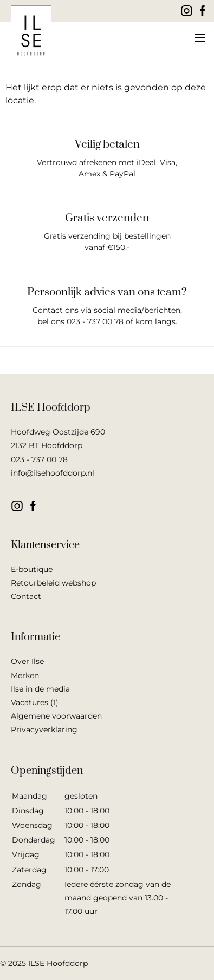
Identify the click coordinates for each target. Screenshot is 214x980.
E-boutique (32, 569)
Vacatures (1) (35, 702)
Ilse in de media (40, 689)
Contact (26, 596)
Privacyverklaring (44, 729)
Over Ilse (27, 661)
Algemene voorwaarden (56, 716)
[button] (199, 38)
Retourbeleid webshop (53, 583)
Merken (25, 675)
